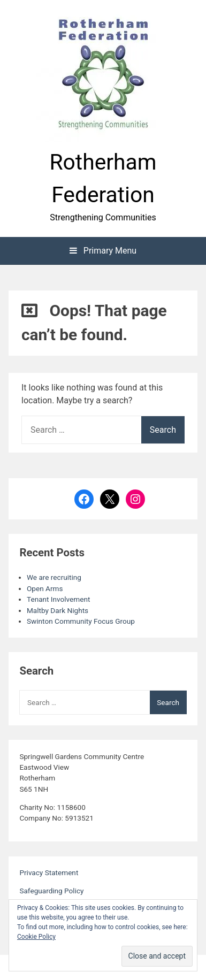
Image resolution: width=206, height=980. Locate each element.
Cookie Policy (36, 937)
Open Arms (45, 588)
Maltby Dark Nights (58, 610)
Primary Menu (103, 251)
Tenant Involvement (58, 599)
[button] (103, 75)
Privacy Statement (49, 872)
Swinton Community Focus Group (81, 621)
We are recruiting (54, 577)
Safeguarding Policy (51, 891)
